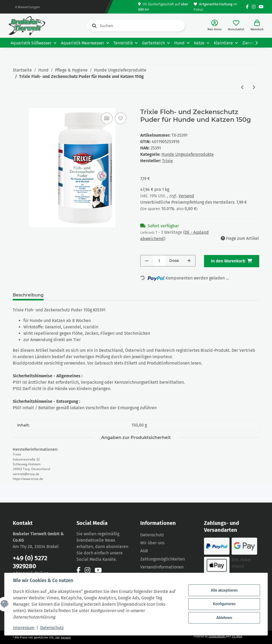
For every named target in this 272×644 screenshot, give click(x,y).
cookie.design (217, 637)
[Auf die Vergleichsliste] (107, 118)
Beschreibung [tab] (28, 295)
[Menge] (159, 261)
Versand (186, 196)
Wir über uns (152, 543)
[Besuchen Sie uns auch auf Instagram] (254, 7)
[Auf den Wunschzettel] (121, 118)
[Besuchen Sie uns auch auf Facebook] (247, 7)
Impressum (24, 628)
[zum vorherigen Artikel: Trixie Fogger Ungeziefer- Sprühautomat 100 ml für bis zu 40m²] (243, 88)
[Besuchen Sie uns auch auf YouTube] (261, 7)
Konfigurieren (224, 604)
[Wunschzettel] (236, 26)
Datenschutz (152, 535)
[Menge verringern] (147, 261)
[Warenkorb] (257, 26)
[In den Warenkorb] (17, 105)
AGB (144, 551)
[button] (214, 26)
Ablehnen (224, 618)
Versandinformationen (162, 567)
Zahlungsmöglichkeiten (163, 559)
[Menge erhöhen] (189, 261)
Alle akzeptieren (224, 590)
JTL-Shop (237, 637)
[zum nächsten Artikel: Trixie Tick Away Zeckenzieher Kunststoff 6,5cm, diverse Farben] (254, 88)
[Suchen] (136, 26)
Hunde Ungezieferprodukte (188, 154)
